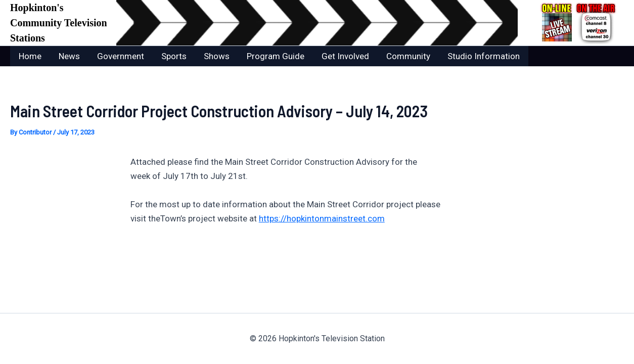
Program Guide (276, 56)
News (69, 56)
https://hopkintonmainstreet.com (322, 218)
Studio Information (484, 56)
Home (30, 56)
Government (121, 56)
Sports (174, 56)
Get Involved (345, 56)
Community (408, 56)
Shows (217, 56)
